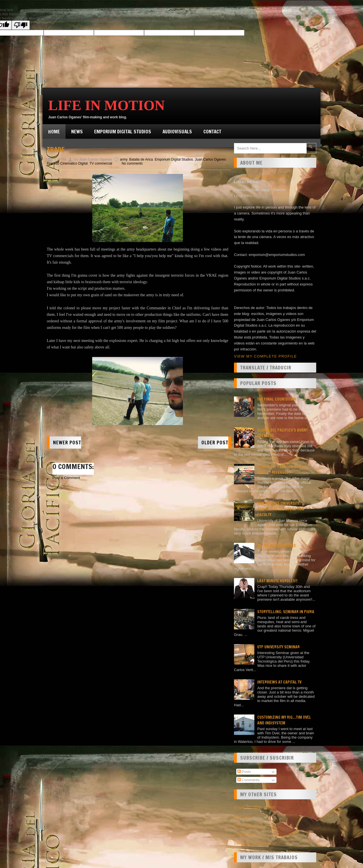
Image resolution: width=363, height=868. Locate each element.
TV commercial (101, 163)
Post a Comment (66, 478)
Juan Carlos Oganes (210, 159)
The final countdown (277, 399)
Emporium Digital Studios (123, 132)
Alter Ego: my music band (255, 843)
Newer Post (67, 443)
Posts (244, 772)
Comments (248, 780)
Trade (56, 150)
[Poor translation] (21, 25)
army (124, 159)
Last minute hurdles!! (277, 581)
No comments (132, 163)
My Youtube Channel (251, 825)
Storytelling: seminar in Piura (286, 612)
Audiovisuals (177, 132)
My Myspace (244, 834)
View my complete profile (265, 356)
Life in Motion (106, 105)
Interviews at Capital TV (279, 682)
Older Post (215, 443)
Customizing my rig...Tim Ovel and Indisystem (284, 720)
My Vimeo (242, 816)
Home (54, 132)
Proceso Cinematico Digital (67, 163)
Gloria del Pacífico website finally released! (283, 470)
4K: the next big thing (277, 546)
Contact (212, 132)
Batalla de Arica (141, 159)
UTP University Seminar (278, 647)
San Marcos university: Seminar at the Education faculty (281, 509)
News (77, 132)
